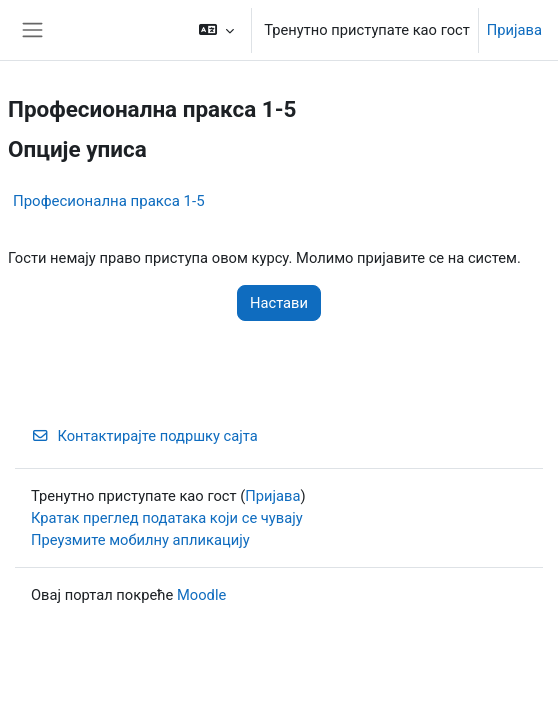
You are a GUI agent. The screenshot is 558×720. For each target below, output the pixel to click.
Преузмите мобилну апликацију (140, 540)
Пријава (514, 30)
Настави (279, 303)
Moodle (201, 595)
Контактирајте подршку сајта (144, 436)
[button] (216, 30)
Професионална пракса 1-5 (109, 201)
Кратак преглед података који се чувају (167, 518)
